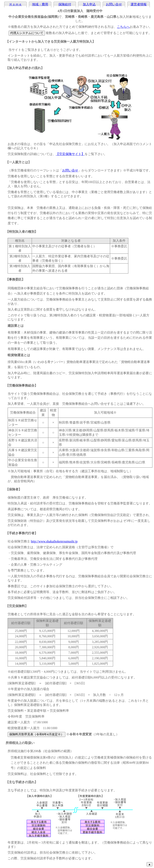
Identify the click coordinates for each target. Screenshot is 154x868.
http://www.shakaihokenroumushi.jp (54, 541)
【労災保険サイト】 (70, 154)
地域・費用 (40, 4)
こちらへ (123, 27)
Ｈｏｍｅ (15, 4)
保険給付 (65, 4)
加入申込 (89, 4)
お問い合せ (114, 4)
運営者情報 (139, 4)
